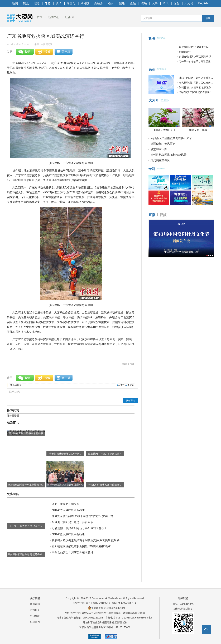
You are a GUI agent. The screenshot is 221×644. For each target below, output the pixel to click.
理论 (37, 3)
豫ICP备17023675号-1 (124, 603)
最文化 (71, 3)
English (203, 3)
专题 (48, 3)
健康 (122, 3)
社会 (68, 17)
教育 (111, 3)
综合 (176, 3)
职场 (144, 3)
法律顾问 (35, 622)
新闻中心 (54, 17)
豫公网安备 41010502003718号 (107, 608)
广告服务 (35, 610)
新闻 (15, 3)
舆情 (59, 3)
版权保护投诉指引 (183, 609)
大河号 (189, 3)
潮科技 (85, 3)
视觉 (26, 3)
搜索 (208, 18)
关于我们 (35, 598)
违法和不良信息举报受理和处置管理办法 (105, 622)
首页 (40, 17)
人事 (155, 3)
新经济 (99, 3)
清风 (166, 3)
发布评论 (130, 400)
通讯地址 (35, 616)
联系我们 (183, 598)
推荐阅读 (13, 411)
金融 (133, 3)
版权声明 (35, 604)
